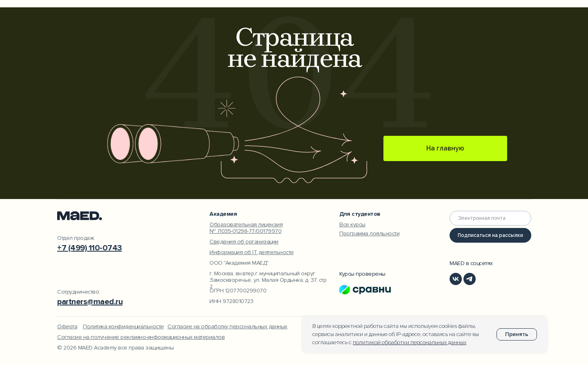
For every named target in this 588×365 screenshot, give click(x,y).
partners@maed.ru (90, 302)
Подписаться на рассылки (490, 235)
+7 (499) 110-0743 (90, 248)
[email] (490, 218)
